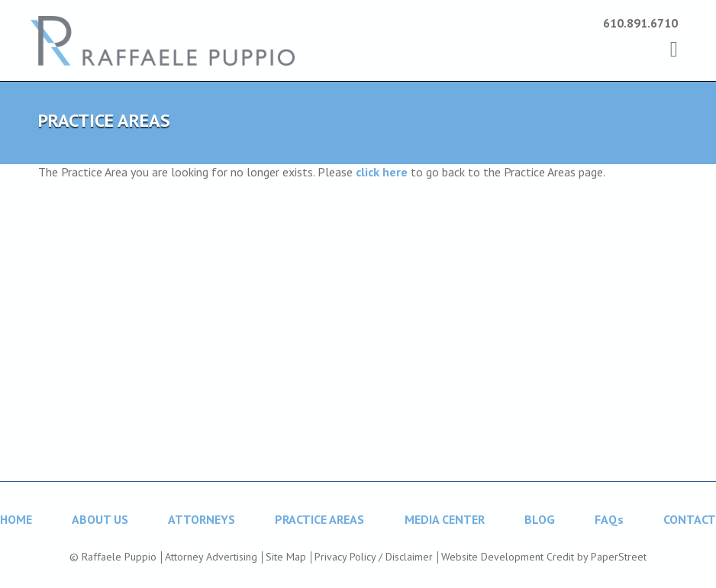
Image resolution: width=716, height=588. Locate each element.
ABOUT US (100, 519)
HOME (16, 519)
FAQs (609, 519)
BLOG (540, 519)
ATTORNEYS (202, 519)
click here (382, 172)
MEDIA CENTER (445, 519)
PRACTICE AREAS (319, 519)
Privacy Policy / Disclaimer (374, 557)
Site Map (286, 557)
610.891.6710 (640, 23)
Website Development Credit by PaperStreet (544, 557)
